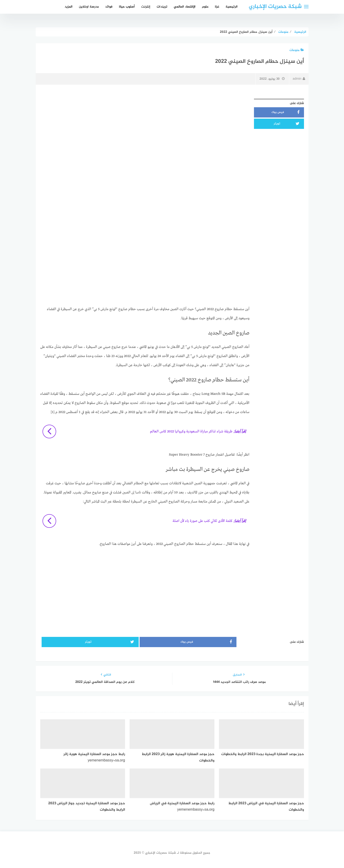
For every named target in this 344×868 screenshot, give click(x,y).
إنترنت (146, 7)
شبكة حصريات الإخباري (275, 7)
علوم (205, 7)
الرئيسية (232, 7)
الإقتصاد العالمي (185, 7)
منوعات (297, 50)
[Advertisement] (145, 129)
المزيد (69, 7)
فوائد (109, 7)
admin (299, 79)
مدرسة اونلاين (89, 7)
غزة (217, 7)
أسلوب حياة (127, 7)
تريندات (162, 7)
